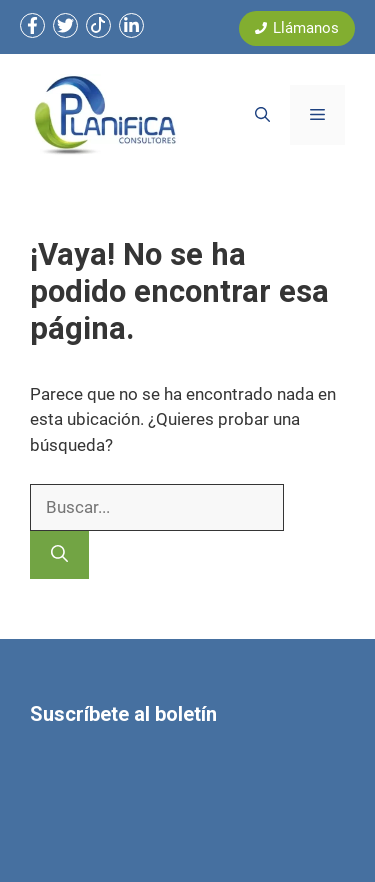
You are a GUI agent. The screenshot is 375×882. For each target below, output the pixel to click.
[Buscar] (59, 555)
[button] (262, 115)
